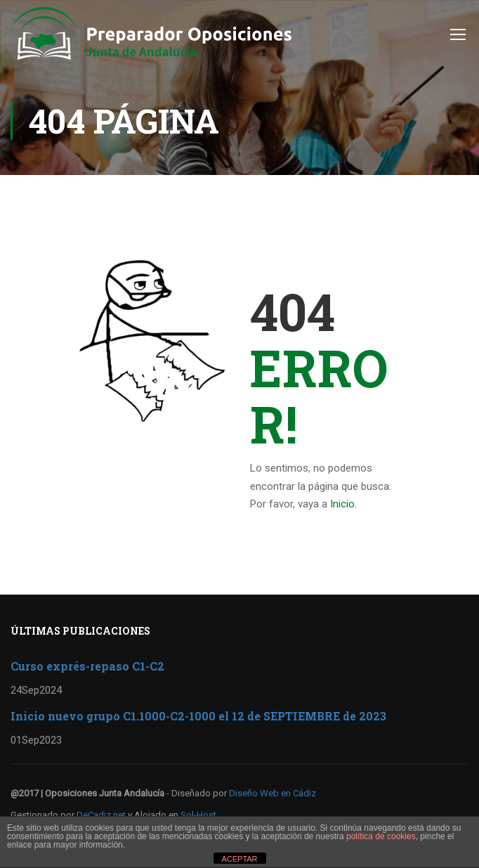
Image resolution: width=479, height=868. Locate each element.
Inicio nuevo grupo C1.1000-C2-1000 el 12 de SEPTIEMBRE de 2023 (198, 716)
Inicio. (343, 504)
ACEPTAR (239, 859)
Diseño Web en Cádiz (273, 793)
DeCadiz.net (101, 815)
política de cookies (381, 836)
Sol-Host (198, 815)
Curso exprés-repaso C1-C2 (87, 666)
